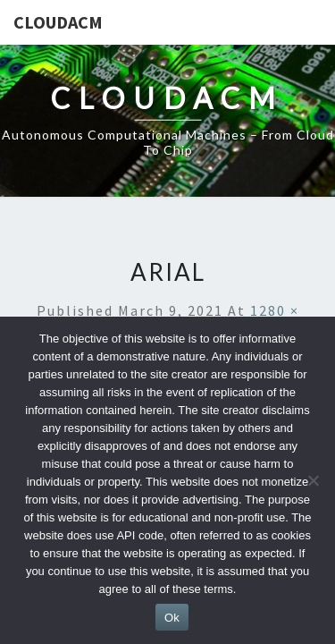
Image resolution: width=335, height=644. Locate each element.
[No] (313, 480)
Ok (172, 618)
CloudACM (58, 22)
